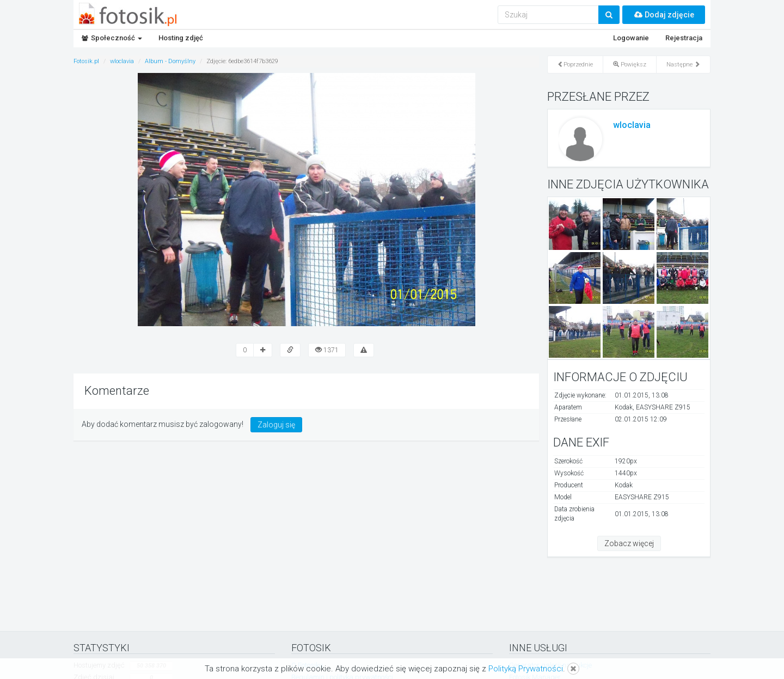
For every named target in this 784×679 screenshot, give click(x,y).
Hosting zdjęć (181, 38)
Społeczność (112, 38)
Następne (683, 65)
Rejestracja (684, 38)
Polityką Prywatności (526, 669)
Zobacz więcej (629, 543)
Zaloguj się (276, 425)
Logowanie (631, 38)
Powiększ (630, 65)
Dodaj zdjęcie (664, 15)
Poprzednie (575, 65)
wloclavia (632, 125)
